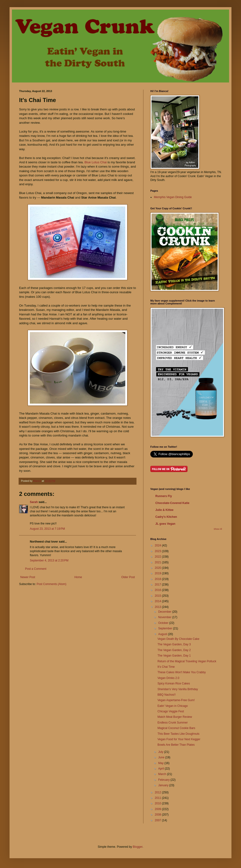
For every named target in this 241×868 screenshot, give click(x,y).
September (166, 628)
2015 (158, 596)
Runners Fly (164, 496)
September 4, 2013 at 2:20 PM (49, 560)
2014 (158, 601)
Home (78, 577)
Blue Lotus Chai (96, 162)
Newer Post (28, 577)
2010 (158, 803)
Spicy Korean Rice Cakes (174, 683)
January (164, 785)
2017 (158, 585)
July (161, 752)
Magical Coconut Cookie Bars (176, 728)
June (162, 757)
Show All (218, 529)
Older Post (128, 577)
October (164, 623)
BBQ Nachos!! (167, 695)
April (161, 769)
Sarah (34, 502)
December (165, 612)
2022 (158, 557)
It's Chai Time (166, 667)
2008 (158, 815)
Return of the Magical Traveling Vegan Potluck (187, 661)
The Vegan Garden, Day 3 (174, 644)
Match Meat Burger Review (175, 717)
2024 (158, 545)
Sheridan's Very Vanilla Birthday (178, 689)
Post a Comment (36, 569)
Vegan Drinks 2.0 (168, 678)
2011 (158, 798)
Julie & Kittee (164, 510)
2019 (158, 573)
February (164, 780)
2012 (158, 792)
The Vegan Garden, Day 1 (174, 656)
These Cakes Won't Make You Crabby (182, 672)
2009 (158, 809)
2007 (158, 820)
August (163, 634)
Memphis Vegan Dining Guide (173, 197)
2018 (158, 579)
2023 (158, 551)
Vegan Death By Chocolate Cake (178, 639)
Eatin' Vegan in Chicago (173, 706)
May (161, 763)
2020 (158, 568)
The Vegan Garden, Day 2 (174, 650)
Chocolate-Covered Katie (172, 503)
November (165, 617)
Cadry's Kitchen (166, 517)
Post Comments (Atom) (51, 584)
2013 (158, 607)
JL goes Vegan (165, 524)
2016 (158, 590)
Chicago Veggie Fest (171, 711)
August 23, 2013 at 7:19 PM (47, 529)
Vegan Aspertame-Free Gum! (176, 700)
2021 (158, 562)
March (163, 774)
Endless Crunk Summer (173, 723)
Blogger (138, 847)
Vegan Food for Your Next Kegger (179, 739)
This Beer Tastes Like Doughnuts (178, 734)
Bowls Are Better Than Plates (176, 745)
